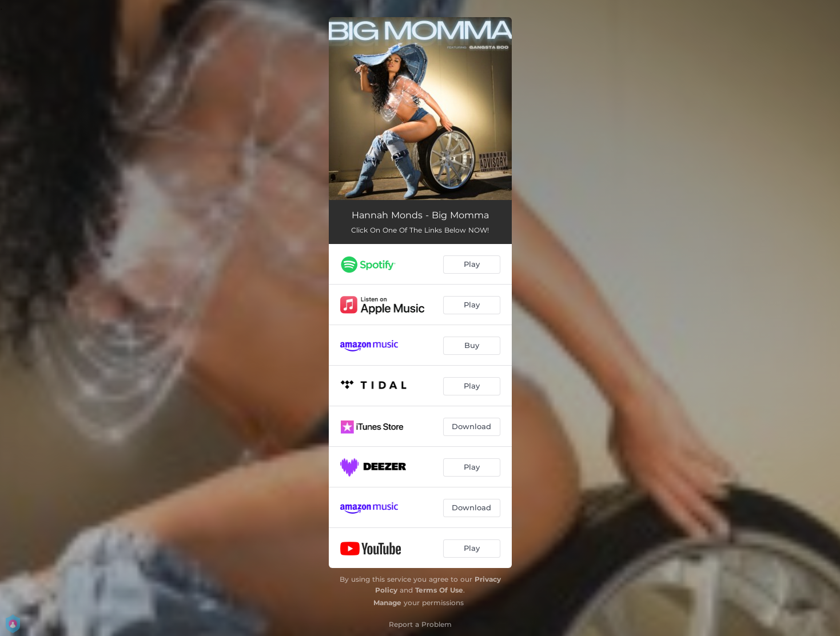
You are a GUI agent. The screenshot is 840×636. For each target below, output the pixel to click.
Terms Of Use (439, 590)
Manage (387, 603)
